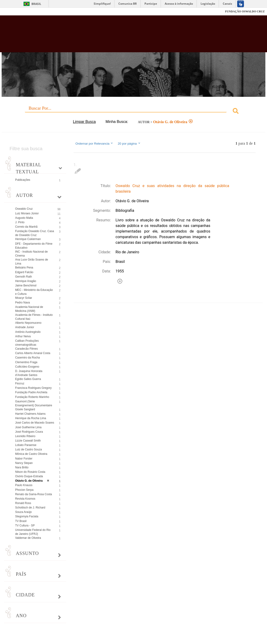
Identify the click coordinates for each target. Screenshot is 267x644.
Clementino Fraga (26, 362)
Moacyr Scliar (24, 298)
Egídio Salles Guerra (28, 379)
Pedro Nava (22, 303)
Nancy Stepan (24, 463)
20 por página (129, 143)
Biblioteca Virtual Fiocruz (118, 36)
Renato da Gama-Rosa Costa (34, 494)
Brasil (36, 4)
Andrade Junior (25, 327)
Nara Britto (22, 467)
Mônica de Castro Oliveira (31, 454)
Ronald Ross (23, 503)
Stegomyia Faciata (27, 516)
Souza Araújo (23, 512)
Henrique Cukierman (28, 239)
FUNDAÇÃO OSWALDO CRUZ (245, 11)
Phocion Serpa (24, 490)
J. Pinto (20, 222)
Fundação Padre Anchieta (31, 392)
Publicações (23, 180)
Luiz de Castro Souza (29, 449)
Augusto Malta (24, 218)
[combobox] (133, 112)
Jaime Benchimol (26, 285)
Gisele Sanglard (25, 409)
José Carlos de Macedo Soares (35, 423)
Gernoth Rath (24, 277)
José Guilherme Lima (28, 427)
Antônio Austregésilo (28, 332)
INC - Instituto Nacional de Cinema (31, 254)
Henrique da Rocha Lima (31, 418)
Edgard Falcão (24, 272)
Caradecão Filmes (26, 349)
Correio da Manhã (26, 227)
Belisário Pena (24, 268)
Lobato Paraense (26, 445)
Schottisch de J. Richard (30, 508)
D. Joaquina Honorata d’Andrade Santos (29, 373)
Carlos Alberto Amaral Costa (33, 353)
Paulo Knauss (24, 485)
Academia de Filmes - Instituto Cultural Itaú (34, 317)
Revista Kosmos (25, 499)
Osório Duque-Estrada (29, 476)
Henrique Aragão (26, 281)
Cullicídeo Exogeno (27, 367)
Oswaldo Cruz (24, 209)
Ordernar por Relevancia (94, 143)
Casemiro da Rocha (27, 358)
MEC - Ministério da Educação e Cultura (34, 292)
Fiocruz (14, 12)
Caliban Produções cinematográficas (27, 343)
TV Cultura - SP (25, 526)
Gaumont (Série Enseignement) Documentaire (34, 403)
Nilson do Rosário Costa (30, 472)
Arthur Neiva (23, 336)
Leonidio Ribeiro (25, 436)
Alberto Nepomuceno (28, 323)
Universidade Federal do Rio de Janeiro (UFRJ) (33, 532)
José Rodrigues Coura (29, 432)
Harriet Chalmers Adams (30, 414)
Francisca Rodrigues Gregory (33, 388)
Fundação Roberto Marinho (32, 397)
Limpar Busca (84, 122)
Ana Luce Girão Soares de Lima (32, 262)
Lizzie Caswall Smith (28, 441)
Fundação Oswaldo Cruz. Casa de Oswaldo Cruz (35, 233)
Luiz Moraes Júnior (27, 213)
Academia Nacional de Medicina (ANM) (29, 309)
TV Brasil (21, 521)
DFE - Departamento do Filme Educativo (34, 246)
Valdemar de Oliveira (28, 538)
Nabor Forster (24, 459)
